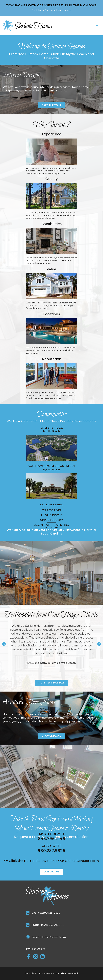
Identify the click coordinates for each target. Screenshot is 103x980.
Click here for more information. (51, 10)
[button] (51, 105)
